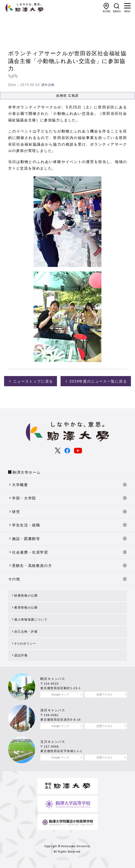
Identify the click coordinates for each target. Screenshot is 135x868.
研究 (16, 512)
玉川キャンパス (53, 742)
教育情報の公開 (26, 608)
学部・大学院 (24, 498)
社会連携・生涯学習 (30, 552)
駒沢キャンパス (53, 679)
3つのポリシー (25, 644)
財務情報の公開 (26, 596)
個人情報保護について (31, 620)
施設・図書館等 (26, 539)
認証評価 (21, 655)
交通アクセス (104, 695)
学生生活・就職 (26, 525)
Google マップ (60, 695)
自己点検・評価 (26, 632)
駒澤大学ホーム (27, 472)
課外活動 (48, 85)
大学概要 (20, 485)
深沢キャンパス (53, 710)
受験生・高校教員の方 (32, 566)
